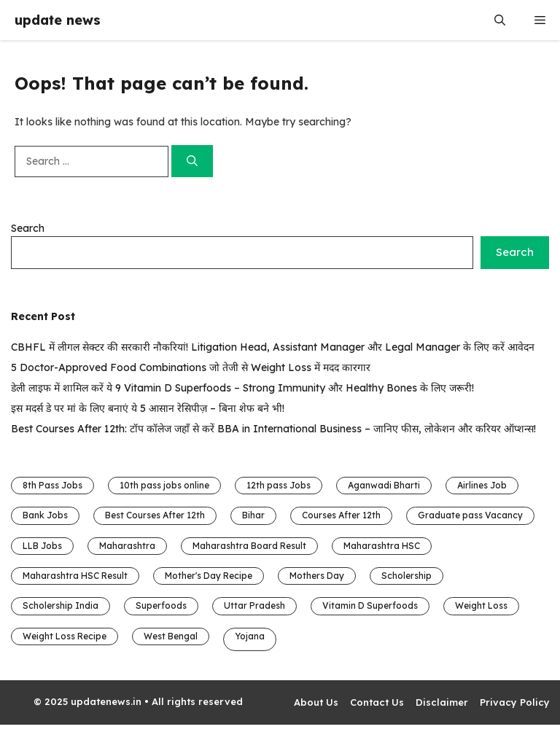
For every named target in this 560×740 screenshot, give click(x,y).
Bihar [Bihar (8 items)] (253, 515)
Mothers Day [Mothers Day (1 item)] (317, 576)
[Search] (192, 161)
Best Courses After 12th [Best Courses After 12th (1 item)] (155, 515)
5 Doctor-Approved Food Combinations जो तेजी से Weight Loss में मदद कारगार (191, 367)
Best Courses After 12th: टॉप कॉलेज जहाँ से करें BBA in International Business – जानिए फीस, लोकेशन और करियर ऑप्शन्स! (273, 429)
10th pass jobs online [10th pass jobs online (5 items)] (164, 485)
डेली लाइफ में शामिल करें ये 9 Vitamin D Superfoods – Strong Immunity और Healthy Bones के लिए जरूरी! (242, 388)
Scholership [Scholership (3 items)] (407, 576)
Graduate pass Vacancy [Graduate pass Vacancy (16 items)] (470, 515)
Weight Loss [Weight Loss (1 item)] (481, 605)
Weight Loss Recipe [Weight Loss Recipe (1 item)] (65, 636)
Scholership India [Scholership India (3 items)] (61, 605)
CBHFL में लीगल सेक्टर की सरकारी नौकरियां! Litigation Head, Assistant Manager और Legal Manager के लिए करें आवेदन (273, 347)
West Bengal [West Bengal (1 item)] (171, 636)
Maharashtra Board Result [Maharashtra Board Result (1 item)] (249, 546)
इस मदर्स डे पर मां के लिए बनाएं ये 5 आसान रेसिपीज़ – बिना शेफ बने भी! (148, 408)
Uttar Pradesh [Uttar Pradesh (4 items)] (254, 605)
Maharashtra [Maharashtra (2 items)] (127, 546)
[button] (500, 20)
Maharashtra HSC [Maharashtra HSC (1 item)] (382, 546)
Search (28, 228)
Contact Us (377, 702)
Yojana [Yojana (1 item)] (250, 636)
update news (58, 20)
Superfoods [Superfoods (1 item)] (161, 605)
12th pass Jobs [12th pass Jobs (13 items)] (279, 485)
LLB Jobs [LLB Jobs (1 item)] (42, 546)
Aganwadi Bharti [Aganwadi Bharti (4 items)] (384, 485)
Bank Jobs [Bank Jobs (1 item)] (45, 515)
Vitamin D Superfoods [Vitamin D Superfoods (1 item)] (370, 605)
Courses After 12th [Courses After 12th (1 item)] (341, 515)
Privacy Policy (515, 702)
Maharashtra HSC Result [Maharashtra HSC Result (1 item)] (75, 576)
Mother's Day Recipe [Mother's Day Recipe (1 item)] (209, 576)
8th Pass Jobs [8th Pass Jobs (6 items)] (52, 485)
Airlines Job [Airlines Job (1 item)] (482, 485)
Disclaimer (442, 702)
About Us (316, 702)
